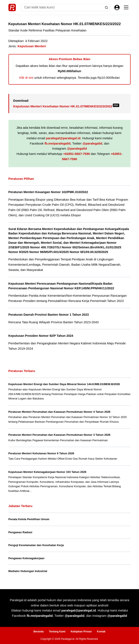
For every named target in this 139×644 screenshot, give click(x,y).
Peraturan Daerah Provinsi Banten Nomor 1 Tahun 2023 (49, 315)
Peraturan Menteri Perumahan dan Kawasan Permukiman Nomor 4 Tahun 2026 (59, 412)
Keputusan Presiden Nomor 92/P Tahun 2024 (41, 336)
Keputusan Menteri (32, 46)
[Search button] (106, 7)
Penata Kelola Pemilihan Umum (29, 519)
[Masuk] (117, 7)
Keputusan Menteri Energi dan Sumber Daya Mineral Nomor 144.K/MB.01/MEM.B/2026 (64, 384)
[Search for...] (62, 7)
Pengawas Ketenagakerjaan (26, 558)
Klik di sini (26, 78)
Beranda (39, 632)
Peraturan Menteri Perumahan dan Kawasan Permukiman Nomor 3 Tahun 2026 (59, 435)
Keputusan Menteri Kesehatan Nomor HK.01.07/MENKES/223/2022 (66, 106)
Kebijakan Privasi (81, 632)
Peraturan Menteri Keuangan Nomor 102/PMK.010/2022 (48, 192)
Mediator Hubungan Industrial (28, 571)
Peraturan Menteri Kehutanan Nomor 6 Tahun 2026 (41, 453)
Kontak (101, 632)
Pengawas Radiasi (20, 532)
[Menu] (126, 7)
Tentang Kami (57, 632)
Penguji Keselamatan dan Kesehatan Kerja (36, 545)
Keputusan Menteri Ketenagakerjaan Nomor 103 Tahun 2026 (47, 472)
